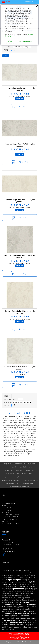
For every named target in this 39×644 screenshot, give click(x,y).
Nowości (6, 506)
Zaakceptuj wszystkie (26, 41)
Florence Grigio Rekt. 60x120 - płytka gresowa (20, 145)
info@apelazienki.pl (8, 551)
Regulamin (6, 510)
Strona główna (8, 503)
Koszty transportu (10, 517)
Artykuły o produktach (12, 524)
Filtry (6, 56)
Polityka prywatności (11, 515)
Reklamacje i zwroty (10, 519)
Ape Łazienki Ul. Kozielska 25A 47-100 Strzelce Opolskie (10, 542)
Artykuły (6, 521)
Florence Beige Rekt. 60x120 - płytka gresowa (20, 201)
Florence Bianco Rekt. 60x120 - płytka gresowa (20, 89)
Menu (8, 2)
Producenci (7, 508)
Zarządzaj (10, 41)
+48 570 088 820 (8, 549)
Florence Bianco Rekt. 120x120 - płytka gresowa (20, 368)
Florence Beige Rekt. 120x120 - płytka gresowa (20, 312)
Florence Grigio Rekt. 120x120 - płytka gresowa (20, 256)
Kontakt (5, 512)
